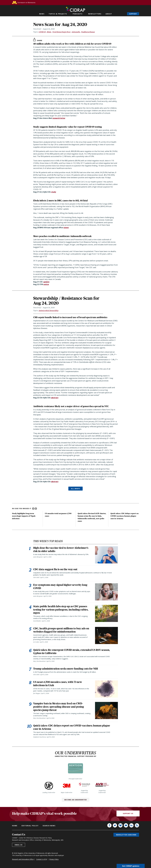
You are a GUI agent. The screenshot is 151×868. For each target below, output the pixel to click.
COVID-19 (42, 32)
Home (15, 827)
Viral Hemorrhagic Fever (61, 32)
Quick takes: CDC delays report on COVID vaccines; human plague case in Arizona (125, 516)
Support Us (128, 815)
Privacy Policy (54, 861)
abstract (55, 398)
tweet (66, 228)
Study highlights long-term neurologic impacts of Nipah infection (24, 516)
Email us (19, 846)
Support (133, 14)
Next (36, 509)
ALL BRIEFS (75, 489)
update (46, 282)
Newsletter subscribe (126, 836)
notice (46, 284)
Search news (49, 827)
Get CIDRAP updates (131, 866)
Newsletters (95, 14)
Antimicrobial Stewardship (49, 311)
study (54, 192)
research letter (59, 118)
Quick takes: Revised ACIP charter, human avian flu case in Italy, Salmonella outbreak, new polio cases (92, 517)
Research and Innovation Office (23, 861)
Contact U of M (41, 861)
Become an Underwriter (76, 801)
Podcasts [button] (78, 14)
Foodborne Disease (88, 32)
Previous (33, 509)
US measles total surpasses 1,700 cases (58, 515)
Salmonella (76, 32)
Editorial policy (30, 827)
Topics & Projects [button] (58, 14)
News (42, 14)
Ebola (49, 32)
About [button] (109, 14)
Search (123, 14)
